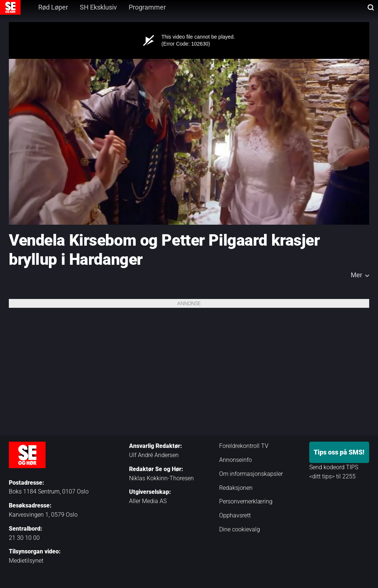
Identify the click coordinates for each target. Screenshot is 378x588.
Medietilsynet (26, 561)
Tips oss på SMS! (339, 452)
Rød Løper (53, 7)
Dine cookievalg (240, 529)
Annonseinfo (236, 460)
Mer (356, 275)
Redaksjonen (236, 488)
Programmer (147, 7)
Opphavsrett (235, 515)
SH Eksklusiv (98, 7)
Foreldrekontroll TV (244, 446)
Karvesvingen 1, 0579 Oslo (43, 515)
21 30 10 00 (24, 538)
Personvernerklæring (246, 501)
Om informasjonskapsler (251, 474)
